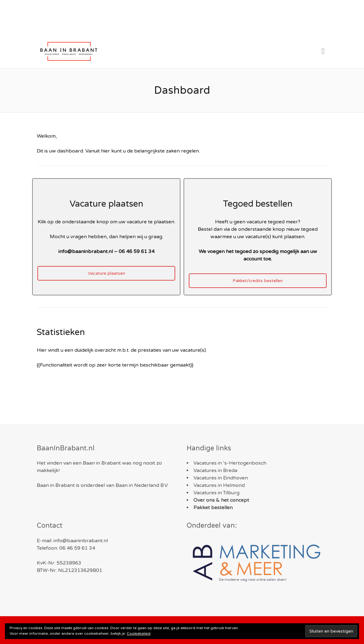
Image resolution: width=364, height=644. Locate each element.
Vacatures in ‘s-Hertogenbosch (230, 463)
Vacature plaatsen (106, 273)
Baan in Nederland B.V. (142, 485)
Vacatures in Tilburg (216, 493)
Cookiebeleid (139, 633)
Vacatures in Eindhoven (221, 478)
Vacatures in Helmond (219, 485)
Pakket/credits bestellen (258, 281)
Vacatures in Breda (215, 470)
